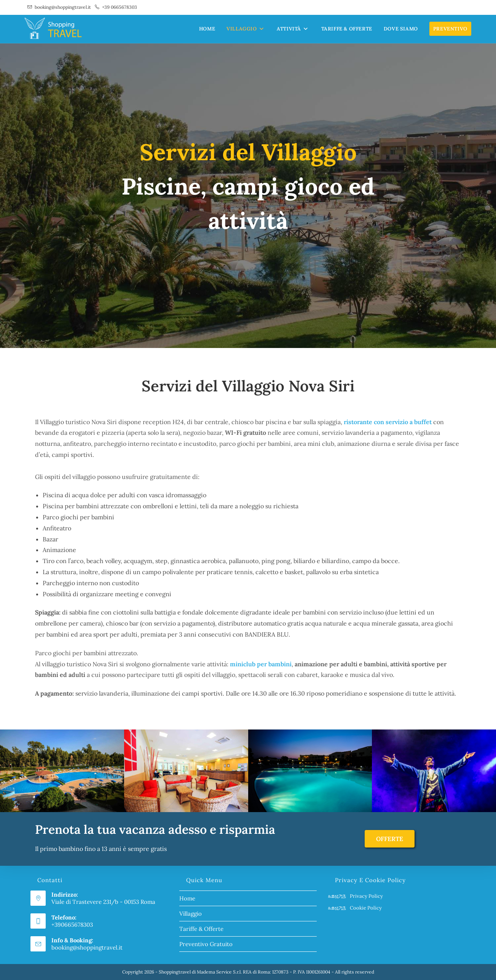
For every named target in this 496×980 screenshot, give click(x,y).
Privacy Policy (366, 896)
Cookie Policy (366, 908)
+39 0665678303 (120, 7)
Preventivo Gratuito (206, 944)
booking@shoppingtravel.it (63, 7)
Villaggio (191, 914)
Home (187, 898)
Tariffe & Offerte (201, 929)
